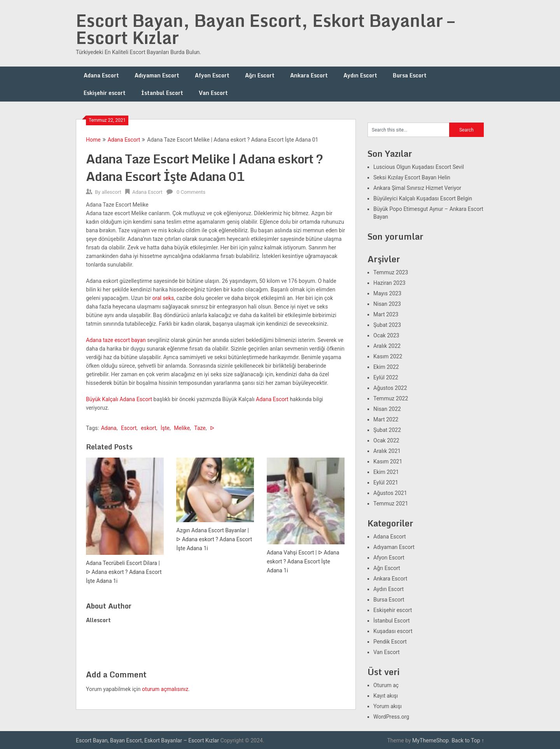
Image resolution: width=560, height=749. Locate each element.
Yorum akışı (388, 706)
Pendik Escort (390, 642)
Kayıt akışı (386, 696)
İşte (165, 428)
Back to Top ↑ (468, 740)
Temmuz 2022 (391, 398)
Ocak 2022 (386, 440)
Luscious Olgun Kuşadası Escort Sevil (419, 167)
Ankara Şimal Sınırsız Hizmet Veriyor (417, 188)
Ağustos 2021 (390, 493)
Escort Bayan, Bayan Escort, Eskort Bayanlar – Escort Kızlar (265, 29)
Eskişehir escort (105, 93)
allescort (111, 192)
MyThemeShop (430, 740)
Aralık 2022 (387, 346)
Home (93, 140)
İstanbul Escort (162, 93)
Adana (109, 428)
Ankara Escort (309, 75)
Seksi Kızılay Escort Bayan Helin (412, 177)
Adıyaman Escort (157, 75)
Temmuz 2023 (391, 272)
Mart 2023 (386, 314)
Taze (200, 428)
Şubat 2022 (387, 430)
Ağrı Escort (260, 75)
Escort (129, 428)
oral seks (163, 298)
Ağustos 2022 (390, 388)
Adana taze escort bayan (116, 340)
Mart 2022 (386, 419)
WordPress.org (391, 717)
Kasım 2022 (388, 356)
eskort (148, 428)
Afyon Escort (212, 75)
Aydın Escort (360, 75)
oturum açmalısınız (165, 689)
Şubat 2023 (387, 325)
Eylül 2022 (386, 377)
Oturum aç (386, 685)
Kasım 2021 (388, 461)
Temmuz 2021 (391, 503)
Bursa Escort (410, 75)
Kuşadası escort (393, 631)
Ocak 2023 (386, 335)
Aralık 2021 (387, 451)
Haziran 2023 (389, 283)
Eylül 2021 (386, 482)
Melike (182, 428)
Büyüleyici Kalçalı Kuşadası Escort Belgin (423, 198)
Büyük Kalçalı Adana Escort (119, 399)
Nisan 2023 (387, 304)
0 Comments (191, 192)
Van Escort (213, 93)
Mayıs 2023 (387, 293)
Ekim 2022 (386, 367)
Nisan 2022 (387, 409)
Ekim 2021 (386, 472)
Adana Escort (101, 75)
